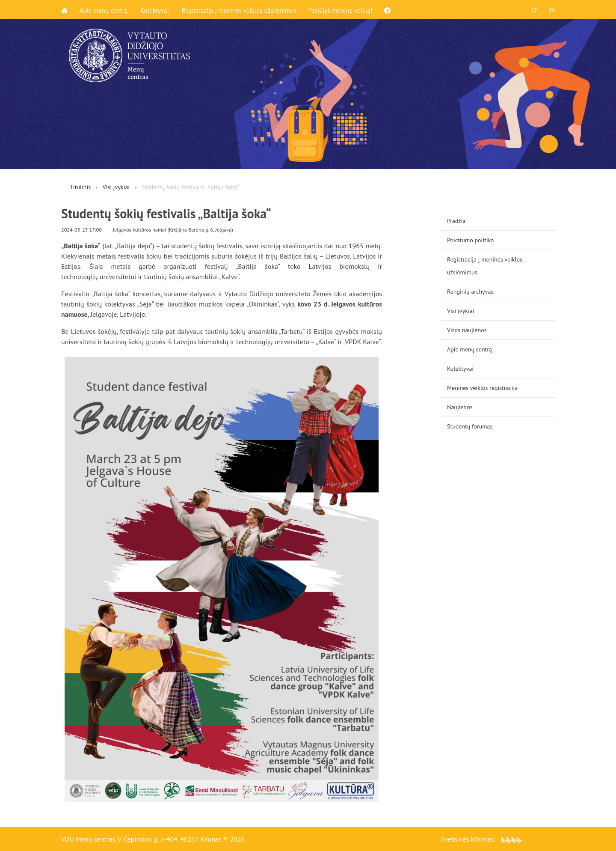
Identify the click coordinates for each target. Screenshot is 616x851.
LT (533, 10)
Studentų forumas (470, 426)
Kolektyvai (156, 10)
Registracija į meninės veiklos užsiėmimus (240, 10)
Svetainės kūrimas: (481, 839)
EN (551, 10)
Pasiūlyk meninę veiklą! (342, 10)
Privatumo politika (471, 240)
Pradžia (456, 221)
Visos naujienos (467, 330)
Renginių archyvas (470, 292)
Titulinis (80, 187)
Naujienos (460, 407)
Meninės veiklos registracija (482, 388)
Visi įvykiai (116, 187)
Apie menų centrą (105, 10)
